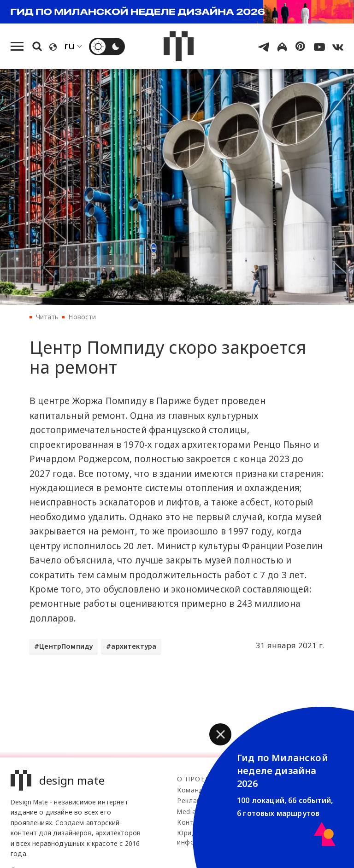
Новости (82, 317)
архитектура (134, 646)
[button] (220, 734)
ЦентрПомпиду (66, 646)
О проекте (198, 779)
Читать (47, 317)
